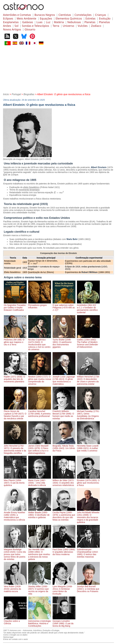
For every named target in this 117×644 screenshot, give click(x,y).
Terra (56, 26)
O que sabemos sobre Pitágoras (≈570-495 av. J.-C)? (64, 306)
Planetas (90, 22)
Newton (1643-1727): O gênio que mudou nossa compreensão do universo (40, 379)
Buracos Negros (45, 15)
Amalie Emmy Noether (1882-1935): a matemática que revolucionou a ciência (15, 515)
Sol (16, 26)
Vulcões (83, 26)
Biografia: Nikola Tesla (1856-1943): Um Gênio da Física (64, 447)
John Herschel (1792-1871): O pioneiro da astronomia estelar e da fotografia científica (15, 448)
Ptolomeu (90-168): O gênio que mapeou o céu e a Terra (15, 341)
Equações (46, 18)
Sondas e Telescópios (35, 26)
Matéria (59, 22)
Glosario (30, 29)
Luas (39, 22)
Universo (68, 26)
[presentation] (59, 193)
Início (6, 94)
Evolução (105, 18)
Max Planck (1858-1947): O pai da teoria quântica (15, 482)
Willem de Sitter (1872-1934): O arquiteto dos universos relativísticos (64, 482)
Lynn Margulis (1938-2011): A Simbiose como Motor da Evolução (64, 589)
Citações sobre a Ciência (15, 621)
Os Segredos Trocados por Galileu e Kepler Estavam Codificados (15, 306)
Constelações (83, 15)
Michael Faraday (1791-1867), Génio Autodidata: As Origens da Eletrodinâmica (88, 414)
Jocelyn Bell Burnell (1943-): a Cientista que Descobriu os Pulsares (88, 588)
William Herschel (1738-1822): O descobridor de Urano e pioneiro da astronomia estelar (88, 379)
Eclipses (8, 18)
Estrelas (90, 18)
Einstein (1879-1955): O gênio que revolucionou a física (88, 482)
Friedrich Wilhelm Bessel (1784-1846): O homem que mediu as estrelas (64, 414)
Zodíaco (96, 26)
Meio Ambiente (26, 18)
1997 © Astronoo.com (12, 630)
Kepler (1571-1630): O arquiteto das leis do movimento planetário (15, 378)
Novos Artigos (12, 29)
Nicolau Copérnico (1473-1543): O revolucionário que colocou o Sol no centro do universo (40, 343)
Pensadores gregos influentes (40, 305)
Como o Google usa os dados (15, 635)
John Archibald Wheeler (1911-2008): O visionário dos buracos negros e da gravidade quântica (88, 516)
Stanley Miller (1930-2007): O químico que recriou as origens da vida (40, 589)
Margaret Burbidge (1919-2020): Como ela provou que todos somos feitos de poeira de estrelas (15, 553)
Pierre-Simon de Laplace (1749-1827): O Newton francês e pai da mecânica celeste (15, 414)
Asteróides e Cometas (17, 15)
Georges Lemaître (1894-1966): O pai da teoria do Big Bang (64, 622)
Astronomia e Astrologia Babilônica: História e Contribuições (40, 622)
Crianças (101, 15)
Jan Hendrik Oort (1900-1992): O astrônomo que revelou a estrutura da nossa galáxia (40, 553)
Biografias (29, 94)
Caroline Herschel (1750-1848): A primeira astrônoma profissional (40, 412)
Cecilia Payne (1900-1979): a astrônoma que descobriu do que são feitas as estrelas (64, 515)
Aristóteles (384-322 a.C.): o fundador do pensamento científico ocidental (88, 308)
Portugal (16, 94)
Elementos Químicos (69, 18)
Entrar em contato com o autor (16, 639)
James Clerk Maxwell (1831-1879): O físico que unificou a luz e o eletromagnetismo (40, 448)
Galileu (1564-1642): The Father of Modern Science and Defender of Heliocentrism (88, 342)
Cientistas (65, 15)
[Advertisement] (58, 69)
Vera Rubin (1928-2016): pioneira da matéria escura (15, 588)
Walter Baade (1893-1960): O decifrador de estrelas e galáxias (40, 514)
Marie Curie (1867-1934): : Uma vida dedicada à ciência (40, 482)
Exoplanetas (11, 22)
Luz (48, 22)
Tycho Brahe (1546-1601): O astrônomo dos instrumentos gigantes (64, 342)
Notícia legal (8, 637)
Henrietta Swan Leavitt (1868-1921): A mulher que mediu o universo (88, 447)
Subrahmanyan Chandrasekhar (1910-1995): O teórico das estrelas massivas (88, 552)
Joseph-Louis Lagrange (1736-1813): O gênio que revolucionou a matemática (64, 379)
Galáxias (27, 22)
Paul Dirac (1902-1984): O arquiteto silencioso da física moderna (64, 551)
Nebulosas (74, 22)
